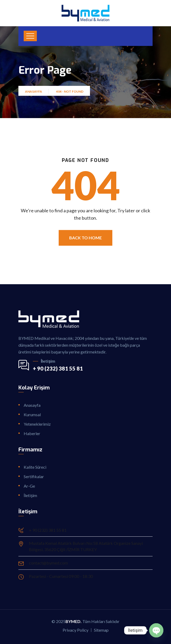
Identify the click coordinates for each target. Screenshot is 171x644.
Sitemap (101, 630)
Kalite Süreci (35, 467)
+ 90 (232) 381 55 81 (58, 368)
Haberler (32, 433)
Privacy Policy (76, 630)
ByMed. (74, 621)
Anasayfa (34, 94)
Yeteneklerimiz (37, 424)
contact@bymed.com (48, 563)
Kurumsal (32, 415)
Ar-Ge (29, 486)
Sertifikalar (34, 476)
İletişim (30, 495)
